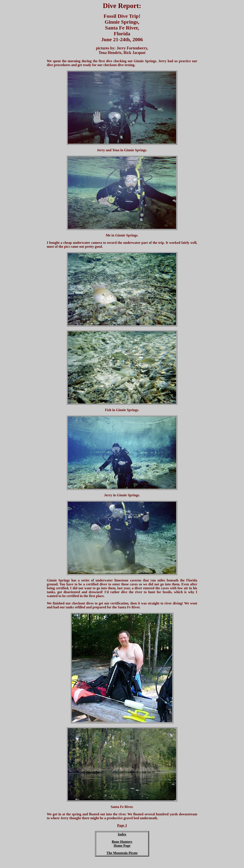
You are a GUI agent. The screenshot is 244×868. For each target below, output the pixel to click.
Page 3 (122, 825)
